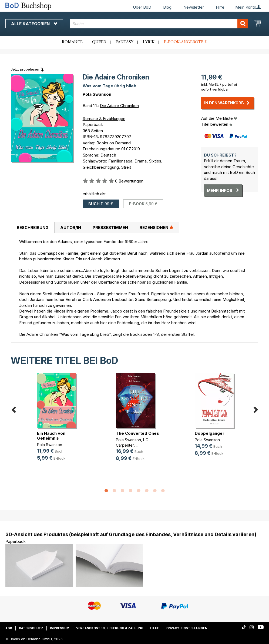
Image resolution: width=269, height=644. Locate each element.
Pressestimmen (110, 228)
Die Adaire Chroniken (119, 106)
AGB (9, 628)
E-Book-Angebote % (186, 42)
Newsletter (194, 7)
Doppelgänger (210, 433)
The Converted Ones (137, 433)
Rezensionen (157, 227)
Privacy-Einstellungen (186, 628)
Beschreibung (33, 228)
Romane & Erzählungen (104, 119)
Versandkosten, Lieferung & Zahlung (110, 628)
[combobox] (159, 24)
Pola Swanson (97, 94)
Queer (99, 42)
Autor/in (71, 228)
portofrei (230, 84)
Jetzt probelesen (25, 69)
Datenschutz (31, 628)
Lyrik (149, 42)
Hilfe (220, 7)
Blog (167, 7)
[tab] (33, 228)
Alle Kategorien (34, 24)
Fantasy (125, 42)
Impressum (60, 628)
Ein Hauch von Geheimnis (51, 436)
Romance (72, 42)
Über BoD (142, 7)
